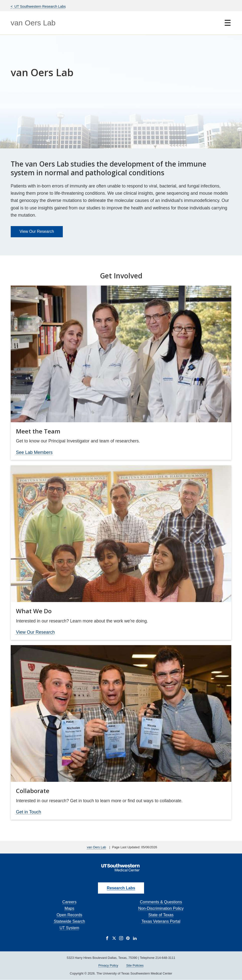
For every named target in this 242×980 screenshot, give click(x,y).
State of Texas (161, 915)
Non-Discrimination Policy (161, 908)
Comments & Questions (161, 902)
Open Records (69, 915)
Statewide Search (69, 921)
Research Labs (121, 888)
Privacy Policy (108, 965)
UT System (69, 928)
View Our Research (37, 231)
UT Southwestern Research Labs (40, 6)
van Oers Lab (33, 23)
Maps (69, 908)
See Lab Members (34, 452)
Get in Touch (29, 812)
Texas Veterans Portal (161, 921)
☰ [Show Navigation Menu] (228, 23)
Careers (69, 902)
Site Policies (135, 965)
